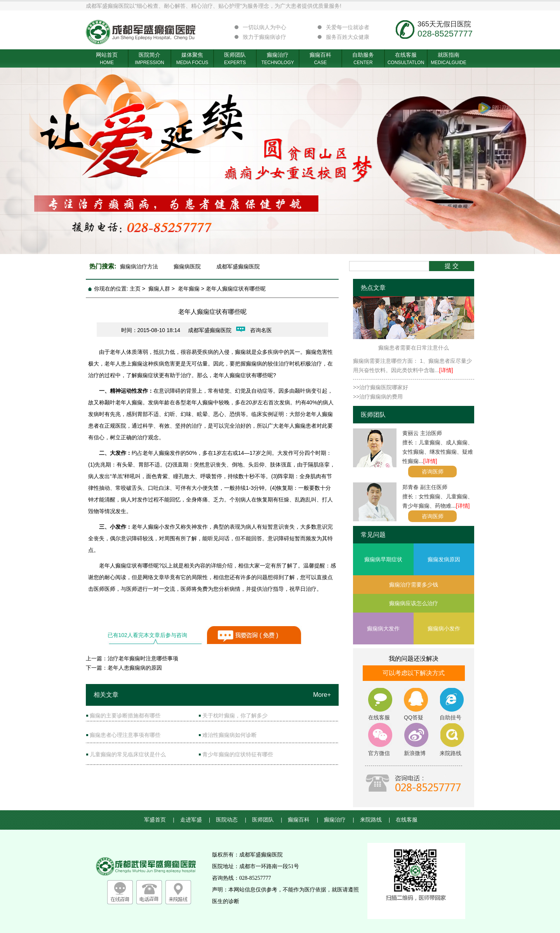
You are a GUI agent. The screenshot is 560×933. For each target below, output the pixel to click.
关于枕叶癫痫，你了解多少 (235, 715)
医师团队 (235, 59)
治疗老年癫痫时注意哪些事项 (143, 658)
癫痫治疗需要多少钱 (414, 585)
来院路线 (375, 820)
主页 (135, 289)
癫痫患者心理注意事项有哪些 (125, 735)
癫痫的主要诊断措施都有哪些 (125, 715)
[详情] (446, 370)
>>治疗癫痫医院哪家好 (381, 387)
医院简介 (150, 59)
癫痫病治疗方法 (139, 266)
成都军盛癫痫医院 (238, 266)
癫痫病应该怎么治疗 (414, 603)
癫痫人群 (159, 289)
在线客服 (406, 59)
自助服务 (363, 59)
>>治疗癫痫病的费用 (378, 397)
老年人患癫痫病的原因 (135, 668)
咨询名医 (261, 330)
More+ (322, 695)
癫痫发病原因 (444, 559)
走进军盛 (195, 820)
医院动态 (231, 820)
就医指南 (449, 59)
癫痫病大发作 (383, 628)
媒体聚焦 (192, 59)
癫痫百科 (320, 59)
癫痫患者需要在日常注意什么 (414, 348)
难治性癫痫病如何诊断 (230, 735)
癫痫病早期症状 (383, 559)
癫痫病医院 (187, 266)
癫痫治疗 (278, 59)
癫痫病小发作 (444, 628)
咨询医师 (433, 472)
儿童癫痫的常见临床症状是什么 (128, 754)
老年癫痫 (189, 289)
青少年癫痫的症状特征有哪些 (238, 754)
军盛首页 (159, 820)
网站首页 (107, 59)
